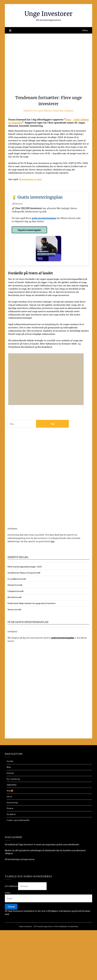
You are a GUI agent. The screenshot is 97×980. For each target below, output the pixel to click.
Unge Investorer (49, 14)
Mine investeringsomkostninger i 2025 (25, 566)
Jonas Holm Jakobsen (63, 111)
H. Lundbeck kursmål (17, 578)
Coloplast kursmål (16, 591)
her (53, 541)
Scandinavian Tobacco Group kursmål (24, 572)
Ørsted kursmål (14, 597)
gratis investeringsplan (44, 218)
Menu (85, 30)
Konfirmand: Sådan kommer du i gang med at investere (32, 603)
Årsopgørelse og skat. (30, 179)
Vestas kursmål (14, 609)
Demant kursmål (15, 585)
